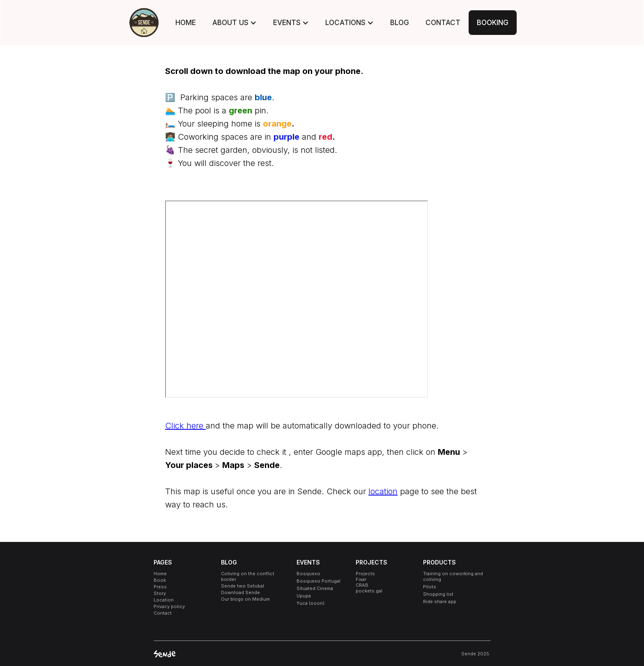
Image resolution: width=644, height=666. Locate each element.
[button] (235, 23)
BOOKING (493, 23)
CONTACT (443, 23)
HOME (186, 23)
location (383, 491)
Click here (185, 426)
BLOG (400, 23)
